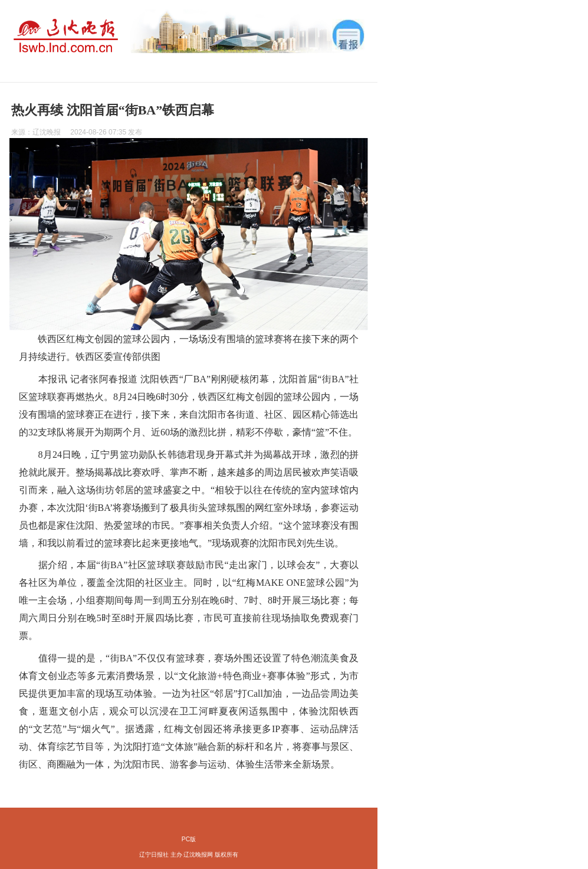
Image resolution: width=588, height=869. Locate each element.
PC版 (189, 839)
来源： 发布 (77, 132)
